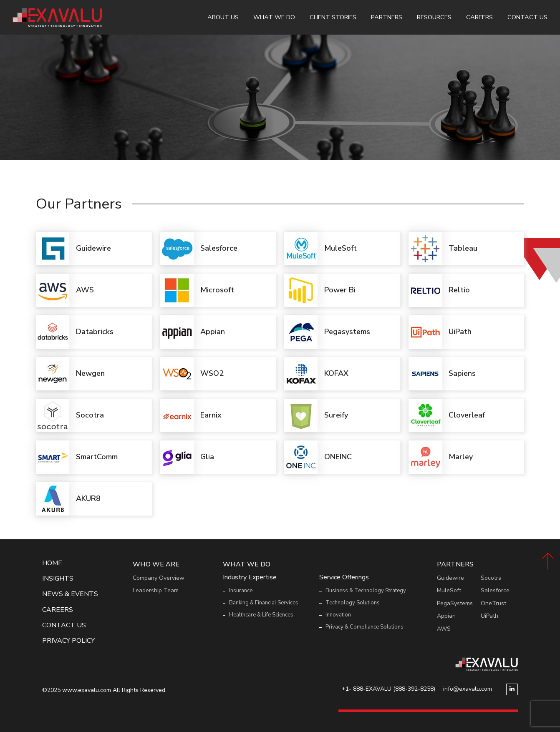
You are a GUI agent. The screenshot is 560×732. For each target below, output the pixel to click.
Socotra (491, 578)
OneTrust (493, 603)
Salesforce (495, 590)
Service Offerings (344, 577)
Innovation (338, 615)
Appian (446, 616)
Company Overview (159, 578)
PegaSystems (455, 603)
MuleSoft (449, 590)
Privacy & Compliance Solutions (365, 627)
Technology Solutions (353, 603)
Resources (434, 17)
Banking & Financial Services (264, 603)
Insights (58, 579)
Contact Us (527, 17)
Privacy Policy (68, 641)
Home (52, 563)
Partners (387, 17)
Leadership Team (156, 590)
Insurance (241, 591)
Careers (479, 17)
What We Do (274, 17)
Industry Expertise (250, 577)
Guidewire (450, 578)
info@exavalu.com (468, 689)
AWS (444, 629)
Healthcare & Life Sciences (261, 615)
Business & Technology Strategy (366, 591)
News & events (70, 594)
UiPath (489, 616)
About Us (223, 17)
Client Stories (333, 17)
